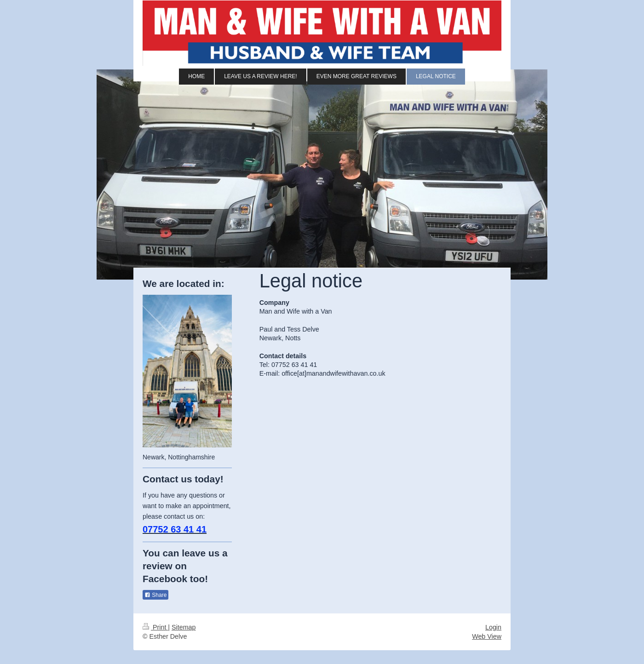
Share (155, 595)
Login (493, 627)
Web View (487, 636)
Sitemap (184, 627)
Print (155, 627)
